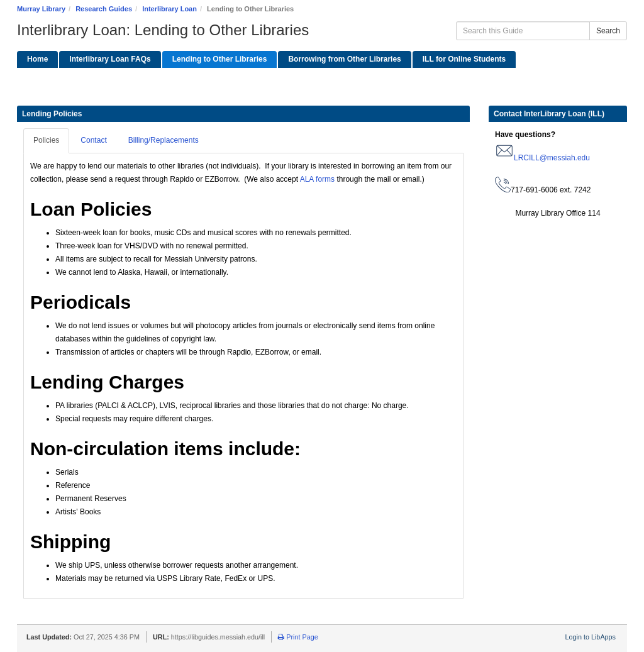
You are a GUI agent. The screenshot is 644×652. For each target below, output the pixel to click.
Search (608, 31)
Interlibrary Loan (169, 9)
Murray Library (41, 9)
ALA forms (316, 179)
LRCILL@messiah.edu (552, 158)
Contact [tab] (93, 140)
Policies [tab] (46, 140)
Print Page (298, 637)
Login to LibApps (591, 637)
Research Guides (104, 9)
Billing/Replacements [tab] (164, 140)
